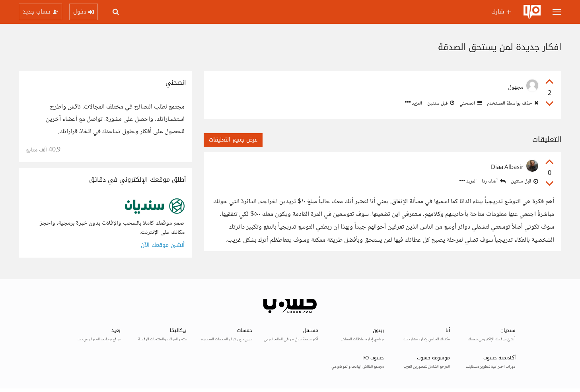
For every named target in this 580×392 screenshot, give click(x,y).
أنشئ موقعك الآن (163, 245)
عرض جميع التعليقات (233, 140)
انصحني (470, 103)
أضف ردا (494, 181)
